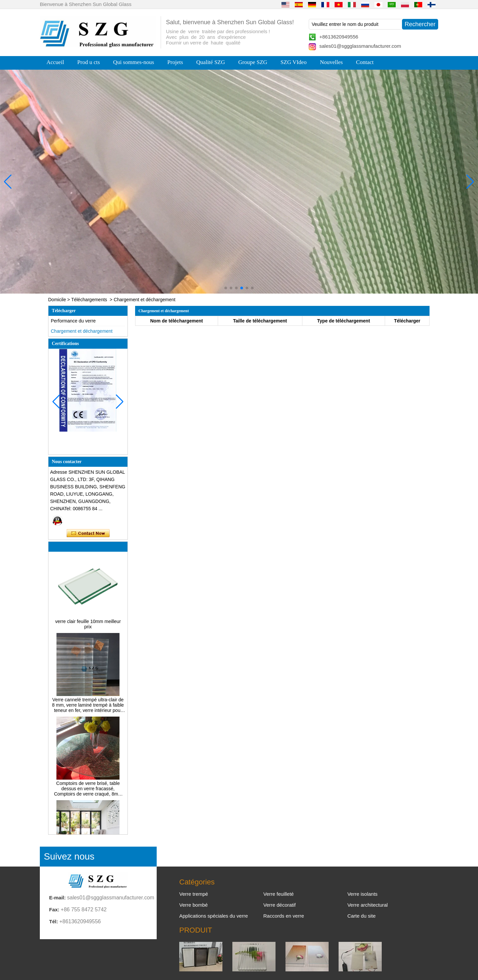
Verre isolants (362, 894)
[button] (226, 288)
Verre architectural (367, 905)
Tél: (54, 921)
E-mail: (57, 898)
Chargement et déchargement (82, 331)
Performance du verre (73, 321)
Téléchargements (89, 300)
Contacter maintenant (88, 533)
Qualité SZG (210, 62)
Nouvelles (331, 62)
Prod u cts (89, 62)
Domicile (57, 300)
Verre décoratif (279, 905)
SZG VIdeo (294, 62)
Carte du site (361, 916)
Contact (365, 62)
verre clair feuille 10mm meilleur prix (88, 626)
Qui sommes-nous (134, 62)
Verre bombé (194, 905)
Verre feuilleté (279, 894)
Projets (175, 62)
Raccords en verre (284, 916)
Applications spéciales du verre (214, 916)
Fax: (54, 910)
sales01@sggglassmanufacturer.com (360, 46)
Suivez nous (69, 856)
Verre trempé (194, 894)
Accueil (55, 62)
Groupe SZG (253, 62)
